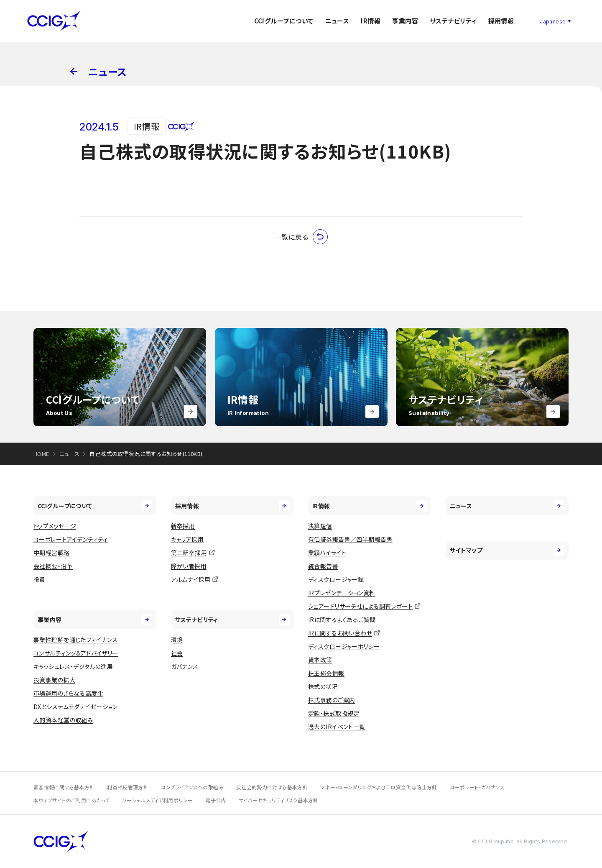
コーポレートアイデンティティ (71, 539)
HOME (41, 454)
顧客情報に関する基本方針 (64, 787)
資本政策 (320, 660)
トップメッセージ (55, 526)
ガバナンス (185, 666)
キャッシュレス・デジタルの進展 (73, 666)
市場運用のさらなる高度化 (68, 693)
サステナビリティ (453, 21)
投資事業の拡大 (54, 680)
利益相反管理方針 (128, 787)
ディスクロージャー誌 (336, 579)
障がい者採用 (189, 566)
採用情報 (501, 21)
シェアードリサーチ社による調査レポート (360, 606)
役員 (40, 579)
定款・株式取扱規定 (334, 713)
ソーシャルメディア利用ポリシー (158, 800)
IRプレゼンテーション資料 (342, 593)
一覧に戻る (301, 237)
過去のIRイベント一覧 (337, 727)
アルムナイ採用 (191, 579)
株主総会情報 (326, 673)
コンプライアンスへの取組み (192, 787)
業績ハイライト (327, 553)
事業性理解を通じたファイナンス (75, 640)
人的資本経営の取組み (63, 720)
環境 (177, 640)
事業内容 (405, 21)
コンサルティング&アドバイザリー (76, 653)
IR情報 (371, 21)
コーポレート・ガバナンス (477, 787)
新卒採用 (183, 526)
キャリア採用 (187, 539)
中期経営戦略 (52, 553)
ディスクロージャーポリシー (344, 646)
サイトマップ (507, 550)
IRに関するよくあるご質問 (342, 620)
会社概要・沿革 (53, 566)
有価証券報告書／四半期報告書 (350, 539)
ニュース (337, 21)
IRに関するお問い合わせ (340, 633)
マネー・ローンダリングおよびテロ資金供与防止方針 (379, 787)
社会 (177, 653)
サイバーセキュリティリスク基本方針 (279, 800)
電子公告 (216, 800)
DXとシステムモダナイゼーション (76, 707)
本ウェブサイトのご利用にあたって (72, 800)
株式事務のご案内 (332, 700)
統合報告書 (323, 566)
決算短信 (320, 526)
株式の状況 (323, 686)
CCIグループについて (284, 21)
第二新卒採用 (189, 553)
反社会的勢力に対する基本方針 (272, 787)
